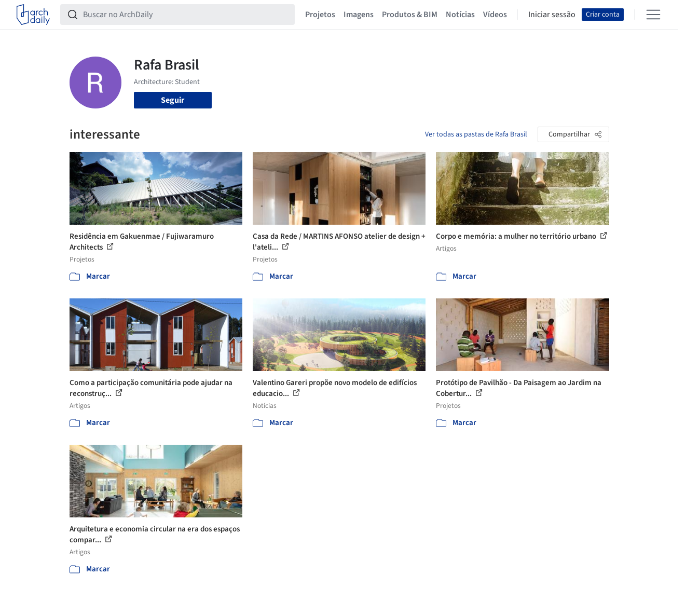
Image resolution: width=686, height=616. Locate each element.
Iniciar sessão (552, 15)
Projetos (320, 15)
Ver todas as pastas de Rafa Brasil (476, 134)
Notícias (460, 15)
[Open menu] (653, 15)
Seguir (173, 100)
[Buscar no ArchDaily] (186, 15)
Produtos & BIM (410, 15)
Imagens (359, 15)
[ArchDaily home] (33, 15)
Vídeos (495, 15)
